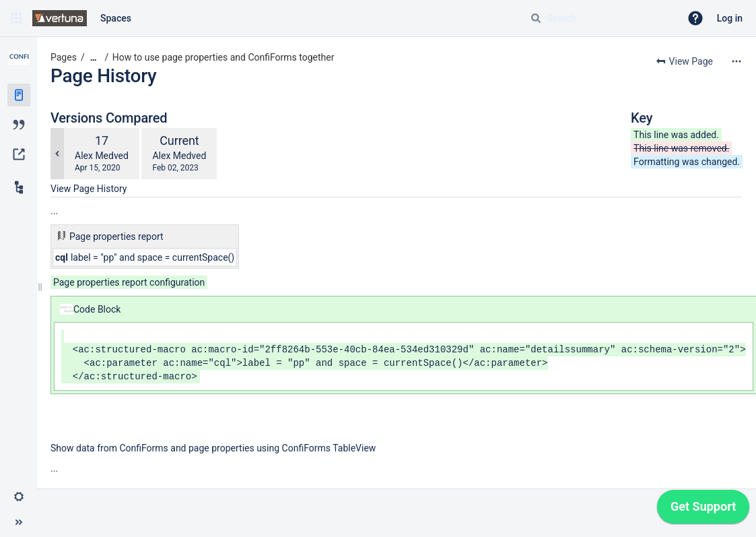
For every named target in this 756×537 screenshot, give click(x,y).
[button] (16, 18)
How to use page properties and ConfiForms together (224, 57)
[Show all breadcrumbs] (94, 58)
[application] (703, 510)
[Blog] (19, 125)
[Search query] (600, 18)
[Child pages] (19, 187)
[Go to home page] (60, 18)
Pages (64, 57)
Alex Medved (102, 156)
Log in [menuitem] (730, 18)
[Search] (536, 18)
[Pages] (19, 95)
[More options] (736, 61)
